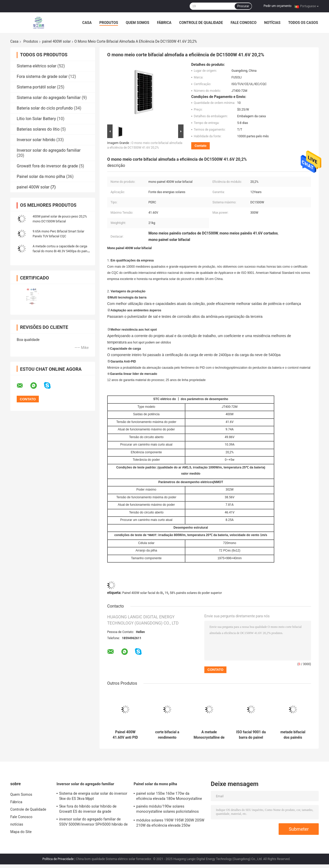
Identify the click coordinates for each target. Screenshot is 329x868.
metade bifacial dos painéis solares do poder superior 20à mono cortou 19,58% (293, 735)
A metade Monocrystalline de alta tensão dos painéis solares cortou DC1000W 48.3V (209, 735)
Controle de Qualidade (201, 23)
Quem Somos (137, 23)
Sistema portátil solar (36, 87)
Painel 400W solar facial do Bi (143, 593)
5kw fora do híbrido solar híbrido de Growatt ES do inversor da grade (88, 809)
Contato (200, 146)
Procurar (243, 6)
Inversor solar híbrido (36, 140)
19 (167, 593)
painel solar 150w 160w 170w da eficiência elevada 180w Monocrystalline (169, 796)
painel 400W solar (56, 41)
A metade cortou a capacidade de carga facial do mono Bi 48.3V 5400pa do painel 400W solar (61, 251)
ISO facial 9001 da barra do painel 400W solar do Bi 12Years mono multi (251, 735)
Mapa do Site (21, 832)
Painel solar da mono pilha (41, 177)
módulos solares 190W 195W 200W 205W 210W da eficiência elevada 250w (170, 823)
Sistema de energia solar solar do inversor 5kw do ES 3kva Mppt (93, 796)
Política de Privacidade (58, 859)
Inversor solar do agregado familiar (49, 150)
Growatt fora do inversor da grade (47, 166)
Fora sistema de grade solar (42, 76)
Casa (87, 23)
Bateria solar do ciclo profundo (45, 108)
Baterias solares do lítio (38, 129)
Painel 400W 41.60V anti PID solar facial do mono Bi (125, 735)
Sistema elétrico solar (36, 66)
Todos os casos (303, 23)
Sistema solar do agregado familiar (49, 98)
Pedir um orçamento (278, 6)
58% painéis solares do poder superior (196, 593)
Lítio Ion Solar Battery (36, 119)
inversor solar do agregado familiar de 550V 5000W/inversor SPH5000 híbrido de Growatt (93, 822)
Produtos (109, 23)
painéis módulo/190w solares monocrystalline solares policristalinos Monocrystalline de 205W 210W (167, 810)
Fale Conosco (244, 23)
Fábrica (164, 23)
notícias (272, 23)
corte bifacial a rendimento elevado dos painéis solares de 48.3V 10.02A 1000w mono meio (167, 735)
